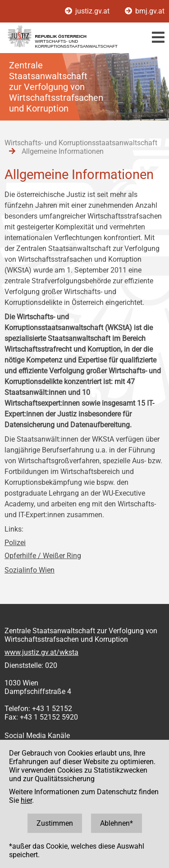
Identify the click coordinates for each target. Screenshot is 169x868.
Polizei (15, 543)
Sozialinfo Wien (30, 570)
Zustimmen (55, 823)
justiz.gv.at (88, 11)
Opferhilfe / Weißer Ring (43, 556)
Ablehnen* (116, 823)
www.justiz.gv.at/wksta (41, 652)
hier (26, 800)
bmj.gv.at (145, 11)
